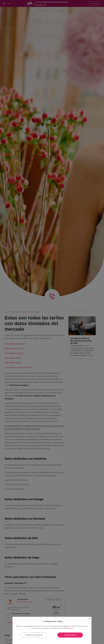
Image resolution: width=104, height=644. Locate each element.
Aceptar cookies (70, 635)
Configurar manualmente (34, 635)
